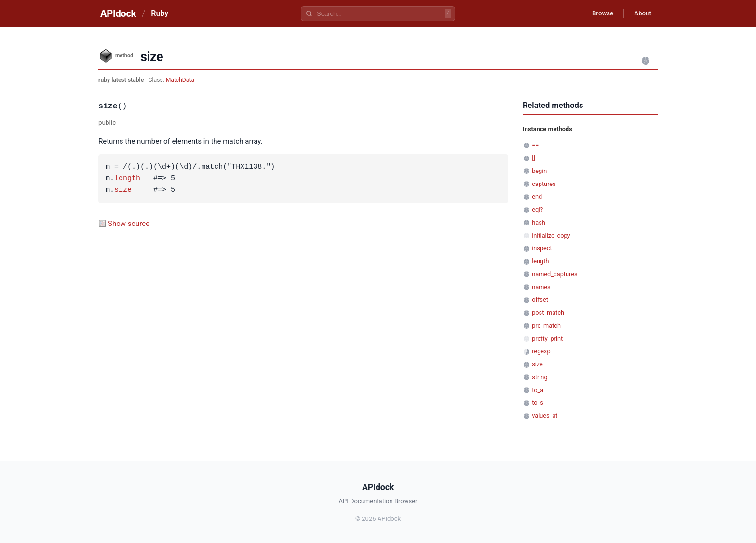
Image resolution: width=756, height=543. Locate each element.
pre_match (546, 325)
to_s (538, 403)
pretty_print (547, 338)
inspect (542, 248)
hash (539, 222)
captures (544, 184)
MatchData (180, 80)
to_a (538, 390)
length (127, 179)
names (541, 287)
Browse (597, 13)
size (123, 190)
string (540, 377)
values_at (545, 416)
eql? (537, 209)
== (535, 145)
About (641, 13)
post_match (548, 312)
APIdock (118, 13)
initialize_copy (551, 235)
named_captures (554, 274)
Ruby (160, 13)
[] (533, 158)
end (537, 196)
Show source (129, 224)
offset (540, 299)
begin (539, 171)
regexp (541, 351)
